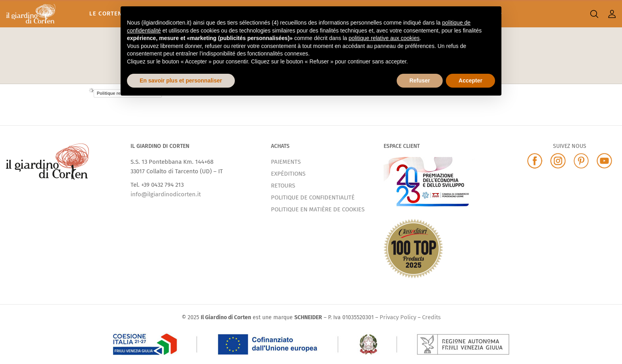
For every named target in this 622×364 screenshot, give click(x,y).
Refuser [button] (420, 80)
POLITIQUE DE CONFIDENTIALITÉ (313, 197)
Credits (431, 317)
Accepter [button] (470, 80)
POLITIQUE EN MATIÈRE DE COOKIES (318, 209)
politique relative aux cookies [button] (384, 38)
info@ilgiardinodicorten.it (166, 194)
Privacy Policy (398, 317)
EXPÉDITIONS (288, 174)
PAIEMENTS (286, 162)
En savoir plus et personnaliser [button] (181, 80)
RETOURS (283, 186)
